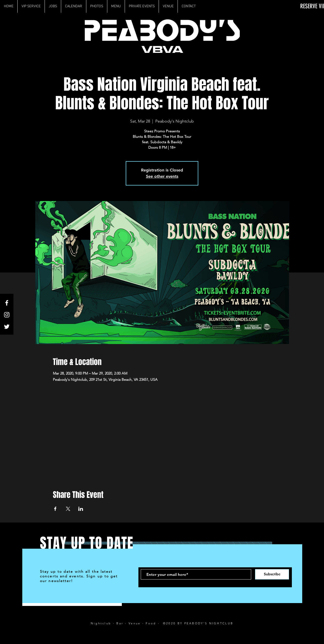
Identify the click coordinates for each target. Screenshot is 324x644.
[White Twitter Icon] (7, 327)
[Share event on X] (68, 509)
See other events (162, 176)
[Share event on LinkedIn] (81, 509)
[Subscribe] (272, 574)
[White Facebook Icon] (7, 303)
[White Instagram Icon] (7, 315)
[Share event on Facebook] (55, 509)
